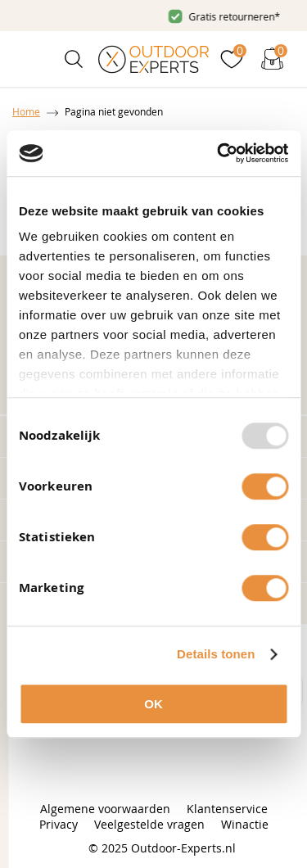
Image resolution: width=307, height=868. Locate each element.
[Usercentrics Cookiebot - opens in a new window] (219, 153)
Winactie (245, 824)
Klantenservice (227, 809)
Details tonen (216, 654)
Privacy (59, 824)
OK (153, 704)
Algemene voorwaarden (105, 809)
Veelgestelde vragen (149, 824)
